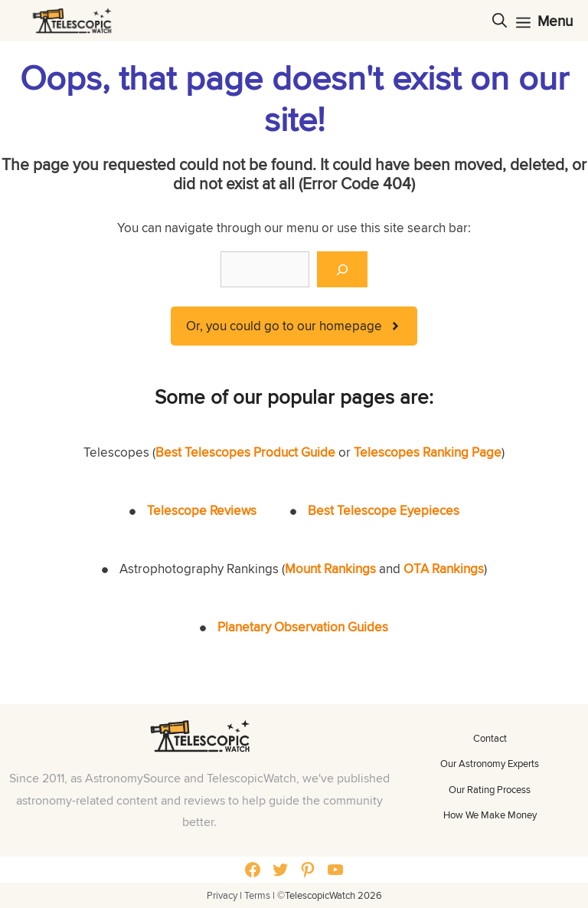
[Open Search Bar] (500, 21)
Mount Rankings (330, 569)
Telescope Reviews (202, 510)
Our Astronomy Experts (490, 763)
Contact (490, 738)
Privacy (222, 895)
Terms (257, 895)
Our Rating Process (490, 789)
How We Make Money (490, 815)
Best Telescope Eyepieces (384, 510)
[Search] (342, 270)
